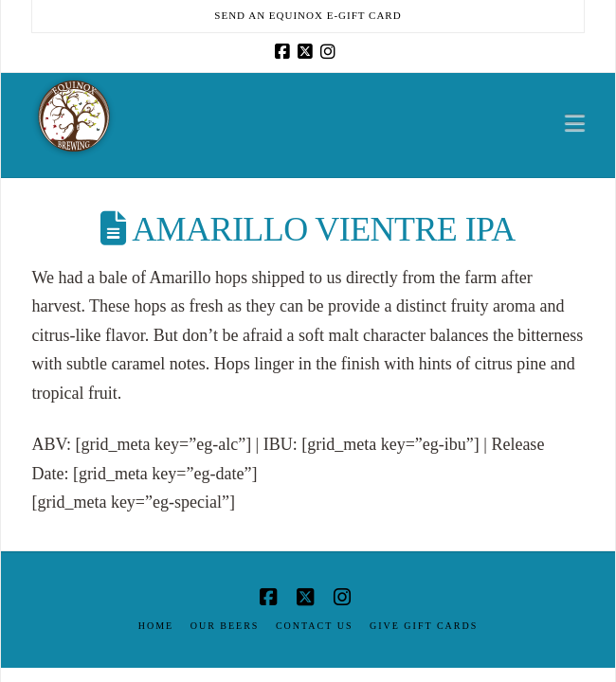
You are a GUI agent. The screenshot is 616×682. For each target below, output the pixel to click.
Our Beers (225, 626)
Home (156, 626)
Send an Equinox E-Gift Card (308, 15)
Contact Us (315, 626)
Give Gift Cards (424, 626)
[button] (575, 123)
